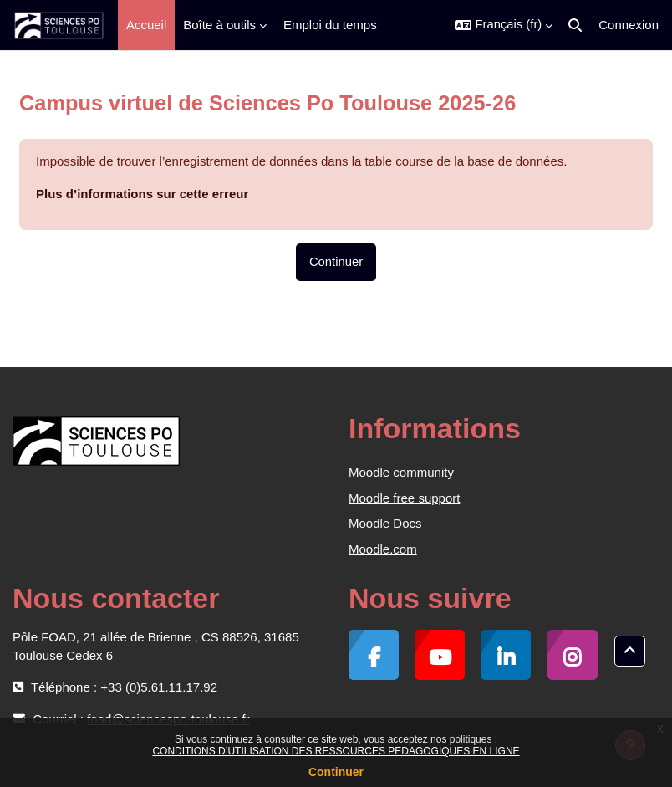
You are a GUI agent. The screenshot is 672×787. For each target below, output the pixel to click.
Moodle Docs (385, 523)
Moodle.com (383, 549)
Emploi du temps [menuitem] (330, 25)
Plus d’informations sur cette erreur (142, 194)
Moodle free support (404, 498)
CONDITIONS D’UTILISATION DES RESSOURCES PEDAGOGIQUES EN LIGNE (336, 751)
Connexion (629, 25)
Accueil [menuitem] (146, 25)
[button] (504, 25)
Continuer (336, 772)
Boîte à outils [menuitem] (219, 25)
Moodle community (401, 472)
